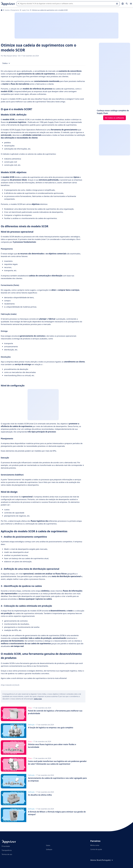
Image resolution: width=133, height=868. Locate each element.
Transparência (7, 850)
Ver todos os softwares (115, 118)
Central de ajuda (96, 849)
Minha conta (95, 845)
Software (49, 849)
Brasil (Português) (105, 860)
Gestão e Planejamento (12, 10)
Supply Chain (26, 10)
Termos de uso (7, 854)
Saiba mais (38, 699)
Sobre (48, 845)
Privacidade (6, 846)
